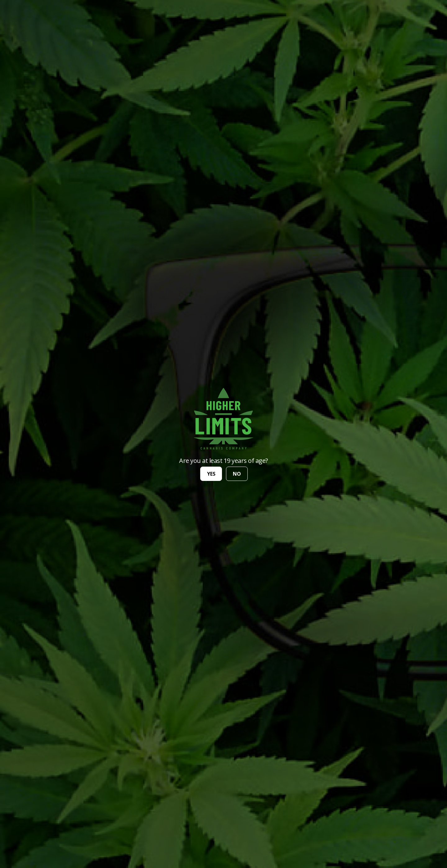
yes (211, 474)
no (237, 474)
